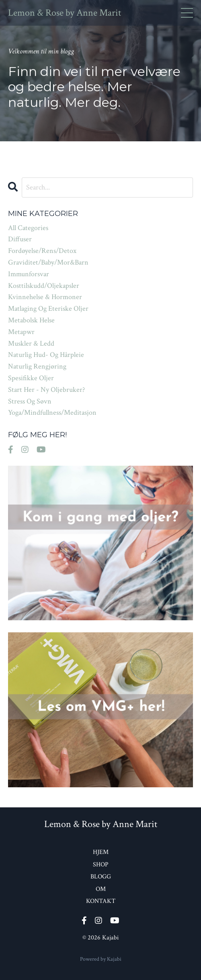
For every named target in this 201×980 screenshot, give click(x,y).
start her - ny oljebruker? (46, 390)
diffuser (20, 239)
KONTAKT (101, 901)
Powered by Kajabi (101, 959)
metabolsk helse (31, 320)
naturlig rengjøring (37, 366)
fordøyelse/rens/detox (42, 251)
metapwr (21, 332)
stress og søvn (30, 401)
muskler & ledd (31, 343)
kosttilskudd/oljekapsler (44, 286)
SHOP (101, 865)
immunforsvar (29, 274)
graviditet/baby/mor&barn (48, 262)
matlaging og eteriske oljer (48, 309)
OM (101, 889)
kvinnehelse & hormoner (45, 297)
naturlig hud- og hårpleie (46, 355)
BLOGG (101, 877)
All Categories (28, 228)
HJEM (101, 852)
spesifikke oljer (31, 378)
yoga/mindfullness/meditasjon (52, 413)
